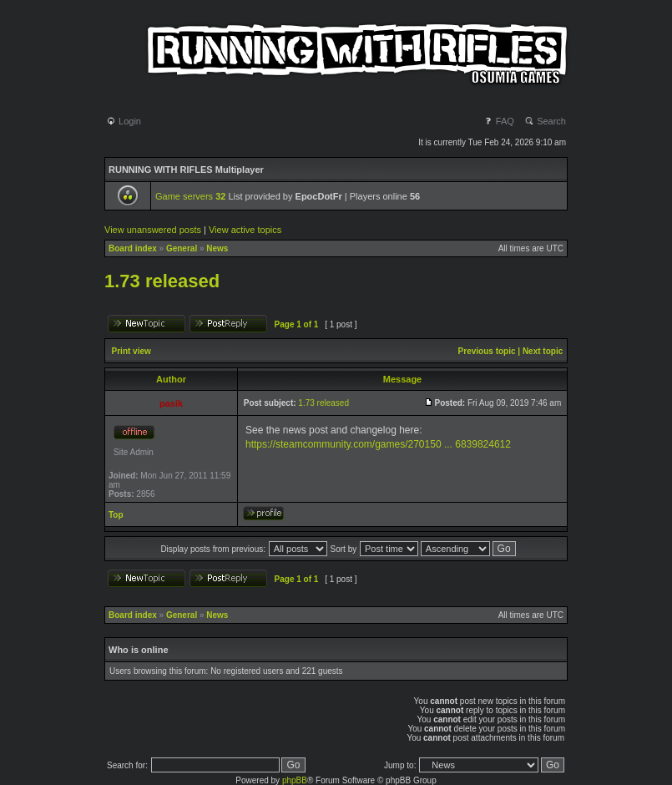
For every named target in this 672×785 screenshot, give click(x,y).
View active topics (245, 230)
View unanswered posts (153, 230)
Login (124, 121)
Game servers (190, 196)
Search (545, 121)
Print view (131, 351)
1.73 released (162, 281)
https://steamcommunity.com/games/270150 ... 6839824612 (378, 444)
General (182, 248)
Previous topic (487, 351)
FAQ (499, 121)
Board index (133, 248)
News (217, 248)
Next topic (543, 351)
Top (116, 515)
